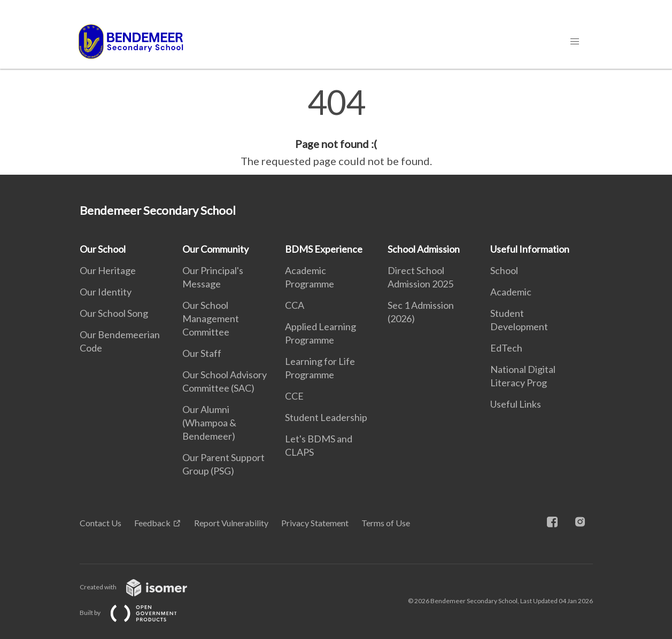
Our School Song (114, 313)
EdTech (506, 348)
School (504, 270)
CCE (294, 396)
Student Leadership (326, 417)
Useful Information (530, 249)
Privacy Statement (315, 523)
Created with (142, 587)
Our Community (215, 249)
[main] (336, 127)
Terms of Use (386, 523)
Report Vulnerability (231, 523)
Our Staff (202, 353)
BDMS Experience (324, 249)
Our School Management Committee (211, 318)
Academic (511, 292)
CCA (295, 305)
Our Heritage (108, 270)
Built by (137, 613)
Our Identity (106, 292)
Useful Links (516, 404)
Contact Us (101, 523)
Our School (103, 249)
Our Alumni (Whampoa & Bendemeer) (209, 423)
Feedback (152, 523)
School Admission (424, 249)
